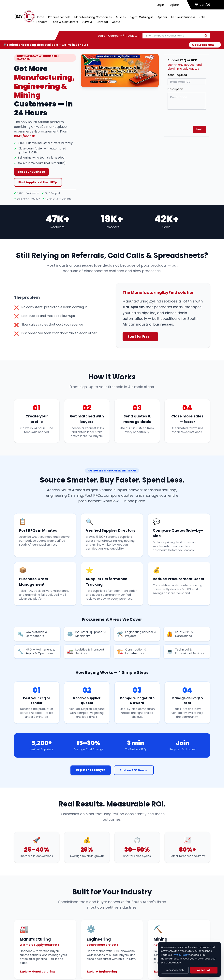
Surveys (87, 22)
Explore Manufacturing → (39, 972)
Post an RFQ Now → (134, 770)
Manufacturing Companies (93, 17)
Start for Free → (140, 336)
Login (160, 5)
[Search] (206, 36)
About (116, 22)
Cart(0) (202, 5)
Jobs (202, 17)
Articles (121, 17)
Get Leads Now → (205, 45)
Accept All (204, 970)
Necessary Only (175, 970)
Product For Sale (59, 17)
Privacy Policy (181, 955)
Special (162, 17)
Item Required (177, 75)
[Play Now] (120, 70)
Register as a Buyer (91, 770)
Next (199, 129)
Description (175, 89)
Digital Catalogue (142, 17)
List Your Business (183, 17)
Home (40, 17)
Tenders (42, 22)
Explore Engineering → (103, 972)
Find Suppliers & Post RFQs (38, 182)
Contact (102, 22)
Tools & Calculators (65, 22)
